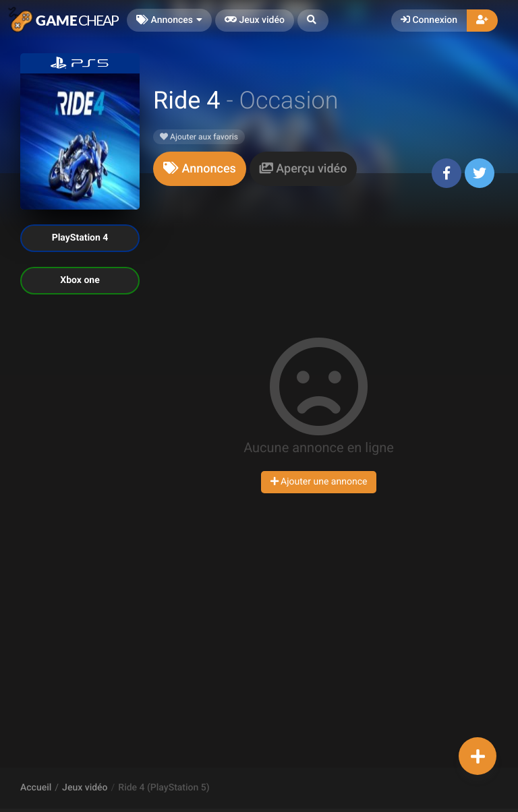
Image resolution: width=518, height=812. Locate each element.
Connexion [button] (429, 20)
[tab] (200, 169)
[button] (313, 21)
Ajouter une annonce (319, 482)
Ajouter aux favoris (199, 137)
